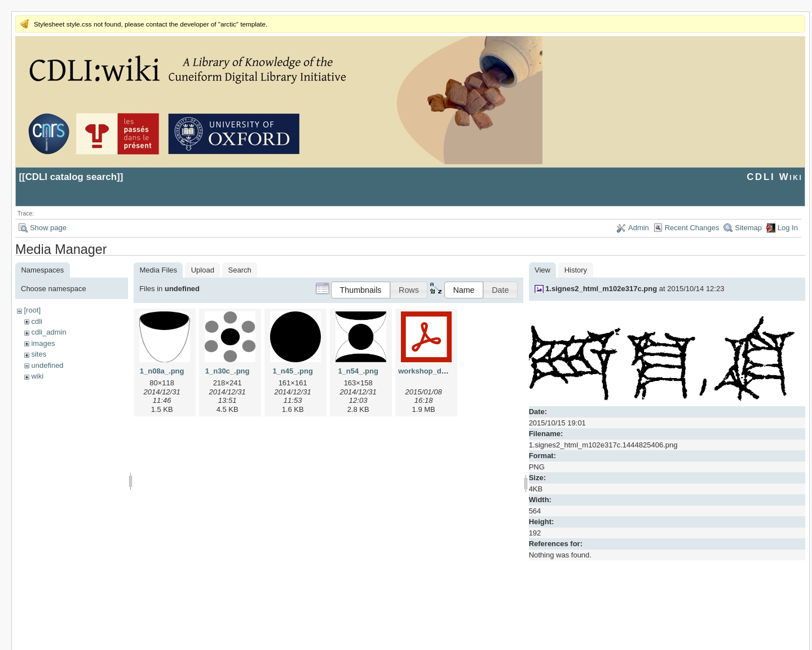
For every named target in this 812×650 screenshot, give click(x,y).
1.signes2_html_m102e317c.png (601, 289)
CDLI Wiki (775, 177)
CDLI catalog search (71, 177)
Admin (639, 228)
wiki (37, 376)
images (43, 343)
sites (39, 354)
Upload (203, 270)
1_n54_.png (358, 371)
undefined (47, 365)
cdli (37, 321)
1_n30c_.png (228, 371)
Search (240, 270)
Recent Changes (692, 228)
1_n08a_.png (162, 371)
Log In (788, 228)
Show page (48, 228)
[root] (32, 310)
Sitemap (748, 228)
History (576, 270)
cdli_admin (48, 332)
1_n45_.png (293, 371)
